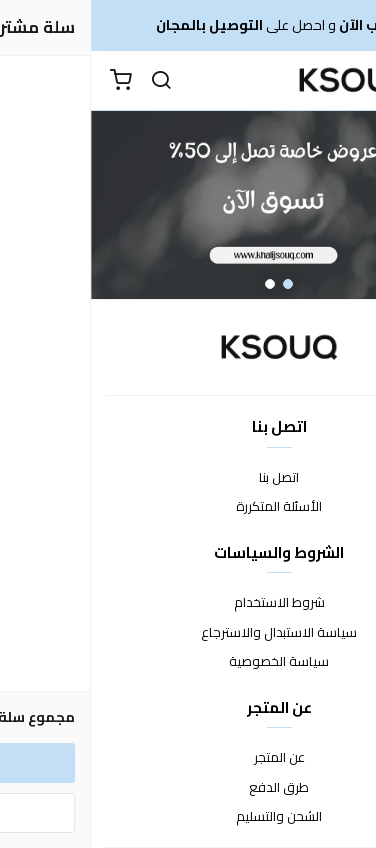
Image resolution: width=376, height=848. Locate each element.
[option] (188, 205)
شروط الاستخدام (188, 603)
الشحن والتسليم (188, 817)
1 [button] (197, 284)
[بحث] (70, 81)
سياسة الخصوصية (188, 662)
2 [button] (179, 284)
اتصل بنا (188, 478)
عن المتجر (188, 758)
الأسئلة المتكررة (188, 507)
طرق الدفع (188, 788)
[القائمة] (346, 81)
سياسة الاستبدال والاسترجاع (188, 633)
